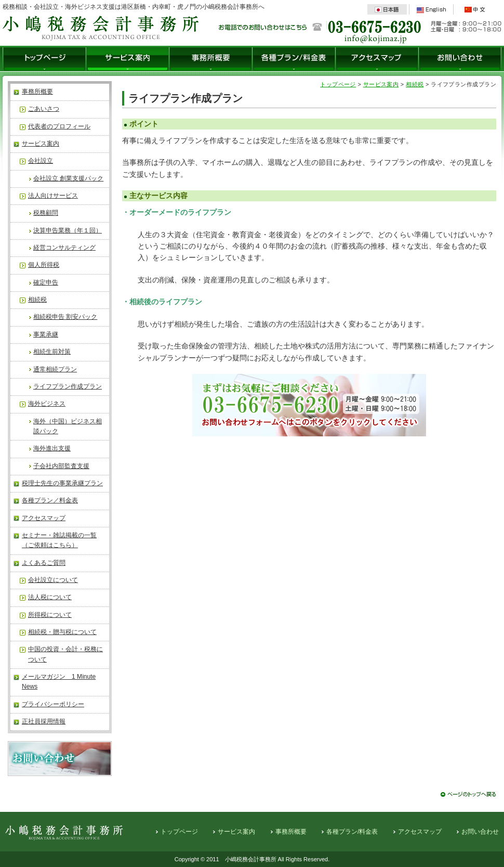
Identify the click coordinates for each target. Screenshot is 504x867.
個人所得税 (44, 265)
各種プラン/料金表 (294, 59)
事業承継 (46, 334)
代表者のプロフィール (59, 126)
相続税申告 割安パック (65, 317)
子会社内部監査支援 (61, 466)
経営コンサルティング (64, 248)
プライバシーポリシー (53, 704)
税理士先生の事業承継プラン (62, 483)
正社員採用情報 (44, 721)
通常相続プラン (55, 369)
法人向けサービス (53, 196)
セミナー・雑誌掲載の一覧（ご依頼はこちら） (59, 540)
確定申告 (46, 282)
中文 (475, 9)
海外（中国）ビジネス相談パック (68, 426)
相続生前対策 (52, 352)
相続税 (37, 300)
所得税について (50, 615)
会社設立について (53, 580)
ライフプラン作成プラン (68, 386)
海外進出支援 (52, 448)
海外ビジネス (47, 404)
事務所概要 (211, 59)
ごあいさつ (44, 109)
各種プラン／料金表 (50, 500)
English (431, 9)
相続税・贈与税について (62, 632)
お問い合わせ (460, 59)
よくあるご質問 (44, 563)
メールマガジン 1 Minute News (59, 682)
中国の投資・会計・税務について (65, 654)
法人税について (50, 597)
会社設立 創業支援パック (68, 178)
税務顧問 (46, 213)
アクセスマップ (377, 59)
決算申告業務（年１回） (68, 230)
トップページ (44, 59)
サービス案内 (128, 59)
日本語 (387, 9)
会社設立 (41, 161)
